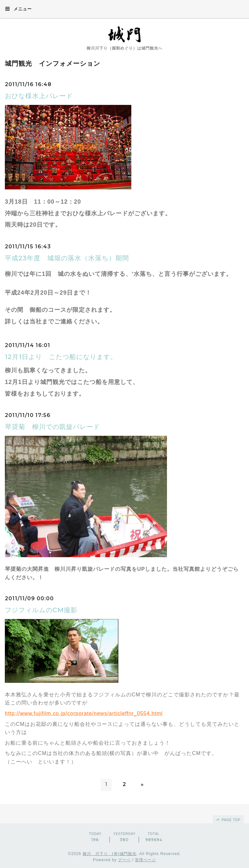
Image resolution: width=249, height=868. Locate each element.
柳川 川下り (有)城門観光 (110, 854)
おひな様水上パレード (39, 96)
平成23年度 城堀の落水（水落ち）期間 (67, 258)
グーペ (124, 860)
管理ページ (145, 860)
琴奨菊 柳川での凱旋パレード (53, 427)
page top (228, 819)
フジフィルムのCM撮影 (41, 610)
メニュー (18, 9)
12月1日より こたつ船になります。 (61, 357)
